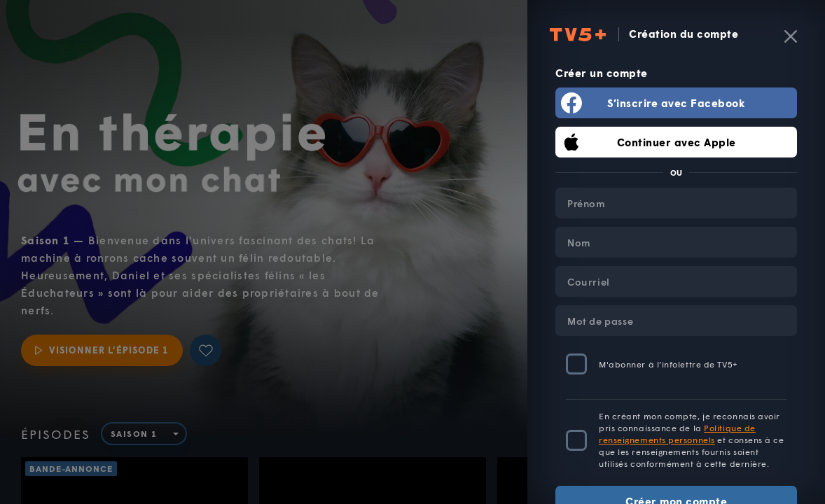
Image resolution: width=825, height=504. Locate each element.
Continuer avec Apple (677, 142)
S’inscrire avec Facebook (676, 103)
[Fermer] (791, 36)
